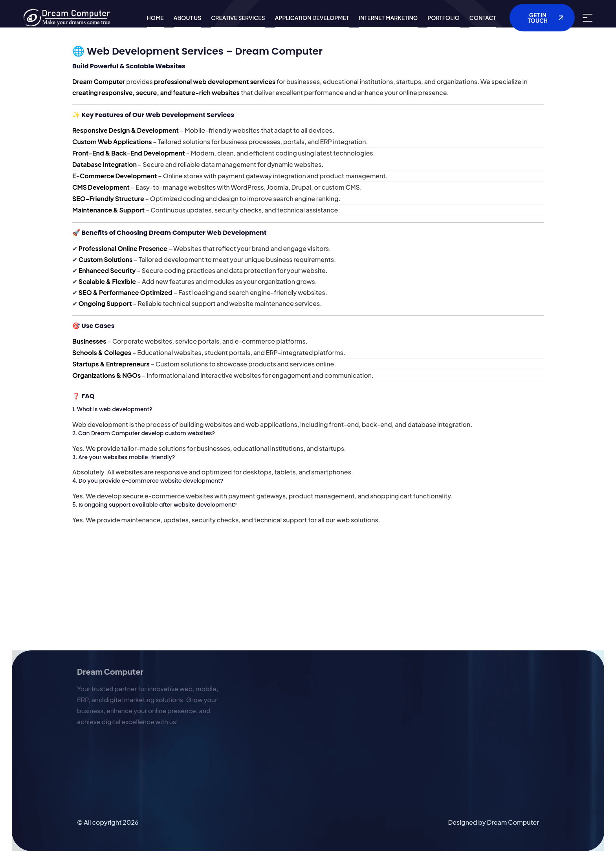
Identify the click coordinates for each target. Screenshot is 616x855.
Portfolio (444, 18)
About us (188, 18)
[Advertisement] (236, 595)
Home (155, 18)
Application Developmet (312, 18)
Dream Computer (513, 822)
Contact (483, 18)
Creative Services (238, 18)
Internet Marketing (388, 18)
